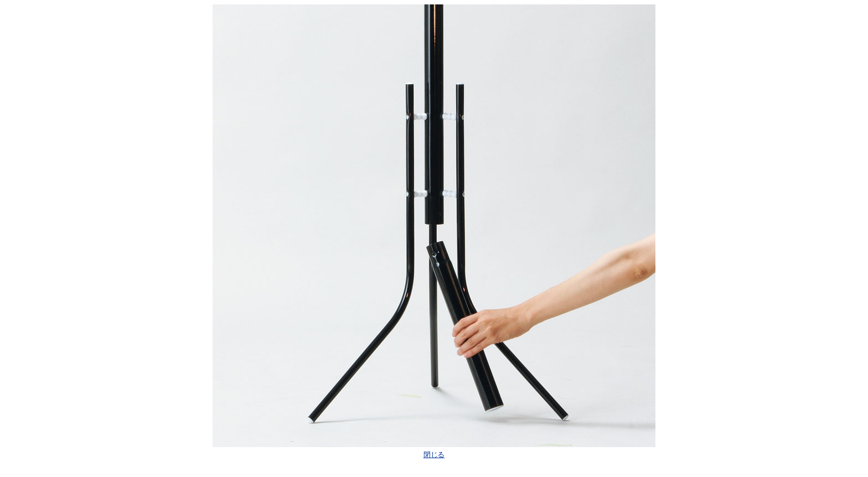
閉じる (434, 455)
